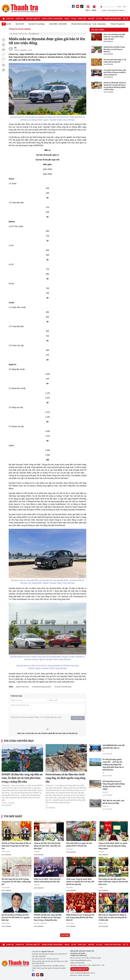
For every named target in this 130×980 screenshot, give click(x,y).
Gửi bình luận (78, 718)
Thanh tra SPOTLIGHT (113, 19)
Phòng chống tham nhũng (52, 19)
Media (67, 19)
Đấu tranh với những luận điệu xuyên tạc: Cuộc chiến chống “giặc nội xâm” (114, 37)
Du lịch (99, 19)
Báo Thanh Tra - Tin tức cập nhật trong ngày (20, 8)
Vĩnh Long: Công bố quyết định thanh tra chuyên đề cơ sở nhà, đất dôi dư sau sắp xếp (80, 882)
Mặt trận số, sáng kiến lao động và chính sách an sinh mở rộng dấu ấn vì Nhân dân (113, 917)
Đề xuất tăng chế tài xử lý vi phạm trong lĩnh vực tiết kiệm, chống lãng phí (16, 882)
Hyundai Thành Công (22, 687)
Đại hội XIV (22, 24)
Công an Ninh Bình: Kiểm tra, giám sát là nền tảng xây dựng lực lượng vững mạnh (113, 846)
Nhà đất (91, 19)
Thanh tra (20, 19)
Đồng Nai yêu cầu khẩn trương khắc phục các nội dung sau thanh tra (114, 49)
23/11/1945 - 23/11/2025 (60, 24)
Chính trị (10, 19)
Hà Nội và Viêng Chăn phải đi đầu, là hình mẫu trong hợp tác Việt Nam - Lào (16, 846)
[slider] (110, 7)
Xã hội (74, 19)
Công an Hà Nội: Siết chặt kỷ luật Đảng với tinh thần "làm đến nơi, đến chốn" (47, 846)
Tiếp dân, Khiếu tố (33, 19)
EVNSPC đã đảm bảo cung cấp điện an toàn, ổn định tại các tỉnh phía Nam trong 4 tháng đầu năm (22, 778)
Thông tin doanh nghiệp (19, 29)
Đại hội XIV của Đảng (39, 24)
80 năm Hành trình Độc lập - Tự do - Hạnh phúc (91, 24)
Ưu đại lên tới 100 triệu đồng (63, 687)
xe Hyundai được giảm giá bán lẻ (41, 687)
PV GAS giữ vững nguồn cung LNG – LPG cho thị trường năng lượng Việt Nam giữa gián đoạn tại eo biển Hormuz (113, 765)
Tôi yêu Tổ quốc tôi (120, 24)
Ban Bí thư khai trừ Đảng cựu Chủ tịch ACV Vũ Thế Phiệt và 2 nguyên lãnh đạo (16, 917)
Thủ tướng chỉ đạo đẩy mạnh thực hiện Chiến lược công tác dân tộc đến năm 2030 (113, 882)
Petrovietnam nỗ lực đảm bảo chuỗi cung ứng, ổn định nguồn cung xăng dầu (66, 778)
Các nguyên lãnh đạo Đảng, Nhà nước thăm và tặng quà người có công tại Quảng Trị (115, 72)
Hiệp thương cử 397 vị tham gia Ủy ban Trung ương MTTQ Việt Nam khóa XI (80, 917)
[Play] (102, 7)
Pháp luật (82, 19)
